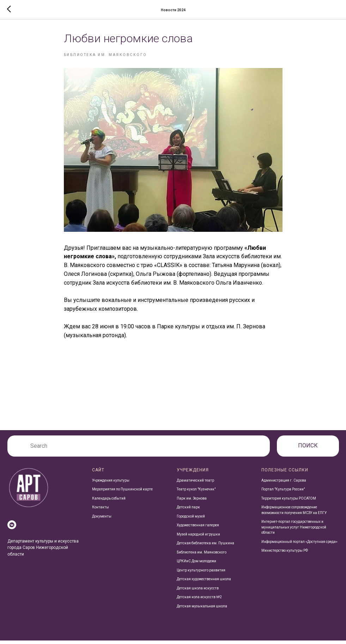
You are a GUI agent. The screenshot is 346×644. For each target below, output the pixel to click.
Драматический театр (195, 484)
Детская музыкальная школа (202, 609)
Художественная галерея (198, 529)
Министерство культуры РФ (285, 554)
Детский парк (188, 511)
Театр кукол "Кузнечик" (196, 493)
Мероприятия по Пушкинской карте (122, 493)
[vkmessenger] (12, 528)
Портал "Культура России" (283, 493)
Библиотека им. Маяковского (202, 555)
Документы (102, 519)
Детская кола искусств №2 (199, 600)
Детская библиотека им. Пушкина (205, 547)
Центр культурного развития (201, 573)
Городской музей (191, 519)
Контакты (101, 511)
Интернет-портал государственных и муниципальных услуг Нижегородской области (294, 531)
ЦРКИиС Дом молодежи (196, 565)
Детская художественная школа (204, 583)
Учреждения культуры (111, 484)
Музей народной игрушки (198, 537)
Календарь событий (109, 501)
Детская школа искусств (198, 591)
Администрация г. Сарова (284, 484)
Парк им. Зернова (192, 501)
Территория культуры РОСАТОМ (289, 501)
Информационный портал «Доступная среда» (299, 545)
